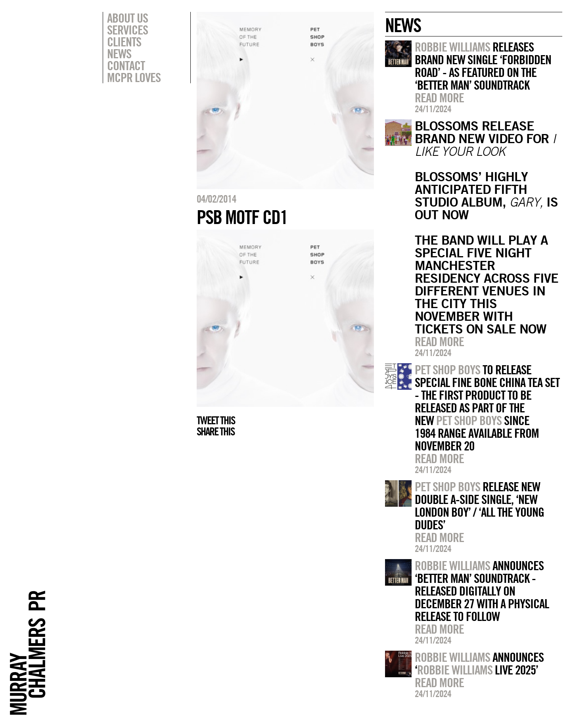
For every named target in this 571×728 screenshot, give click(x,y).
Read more (439, 98)
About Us (127, 18)
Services (127, 30)
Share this (216, 431)
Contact (126, 65)
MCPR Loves (134, 77)
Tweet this (216, 420)
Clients (124, 42)
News (119, 54)
